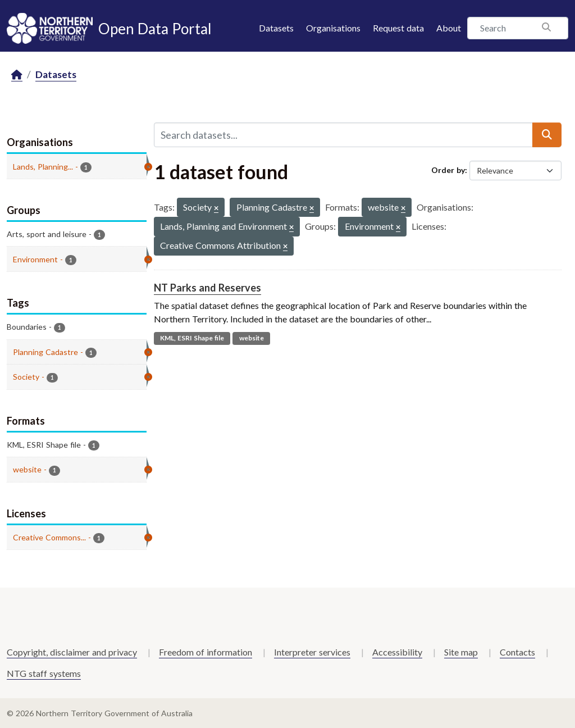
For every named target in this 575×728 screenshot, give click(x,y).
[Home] (17, 75)
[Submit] (547, 135)
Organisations (333, 28)
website (252, 338)
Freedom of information (206, 652)
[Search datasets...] (343, 135)
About (449, 28)
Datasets (276, 28)
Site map (461, 652)
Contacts (517, 652)
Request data (398, 28)
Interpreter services (312, 652)
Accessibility (397, 652)
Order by (448, 170)
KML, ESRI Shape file (192, 338)
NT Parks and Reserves (207, 288)
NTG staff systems (44, 673)
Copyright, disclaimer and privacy (72, 652)
